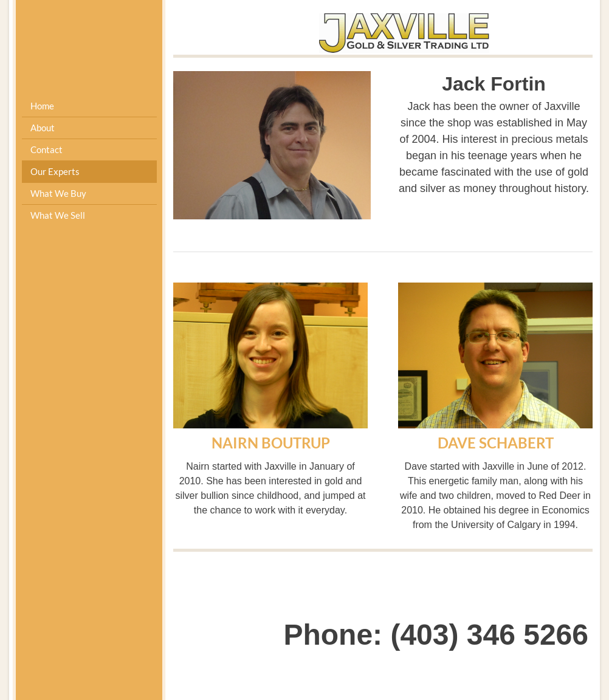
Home (42, 106)
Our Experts (55, 171)
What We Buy (58, 193)
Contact (46, 149)
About (43, 128)
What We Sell (58, 215)
